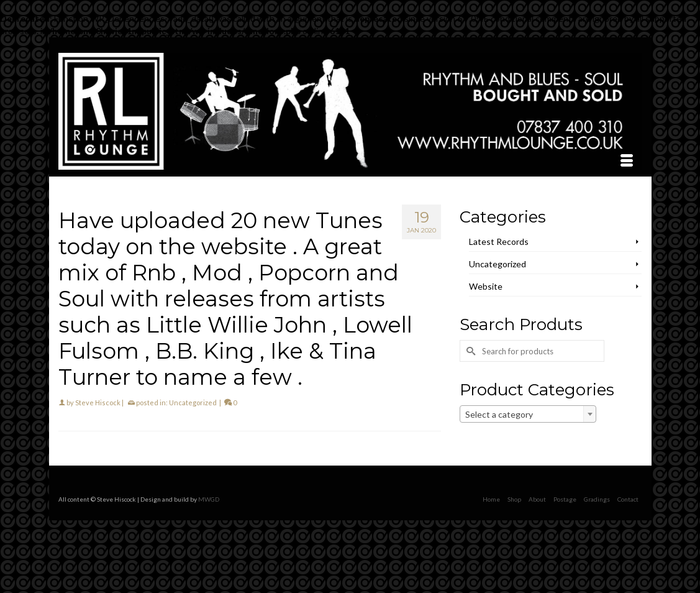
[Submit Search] (469, 351)
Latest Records (499, 241)
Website (486, 286)
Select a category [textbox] (499, 414)
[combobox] (528, 414)
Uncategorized (193, 402)
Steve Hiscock (98, 402)
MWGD (209, 499)
